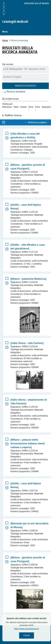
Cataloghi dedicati (15, 22)
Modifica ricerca (26, 86)
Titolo (16, 107)
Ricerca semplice (16, 92)
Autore (23, 107)
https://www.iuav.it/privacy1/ (33, 629)
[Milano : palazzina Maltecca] (28, 279)
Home (5, 40)
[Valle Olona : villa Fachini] (27, 343)
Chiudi (33, 635)
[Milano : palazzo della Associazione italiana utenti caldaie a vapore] (28, 443)
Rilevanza (7, 107)
